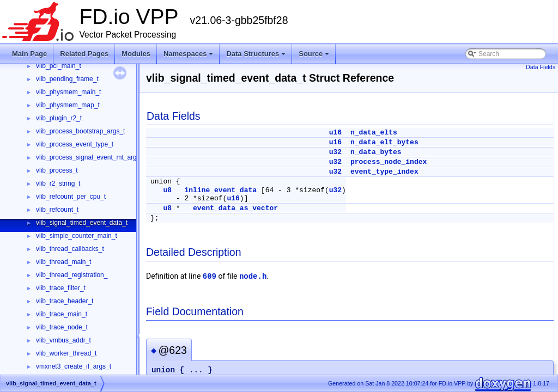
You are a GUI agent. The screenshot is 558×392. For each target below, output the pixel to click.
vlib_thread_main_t (63, 262)
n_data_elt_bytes (384, 142)
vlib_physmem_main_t (68, 92)
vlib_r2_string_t (58, 183)
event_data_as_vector (235, 208)
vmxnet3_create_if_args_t (74, 366)
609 (210, 277)
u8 (167, 190)
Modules (136, 54)
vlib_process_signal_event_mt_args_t (91, 157)
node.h (253, 277)
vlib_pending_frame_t (67, 79)
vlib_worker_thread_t (66, 353)
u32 (335, 152)
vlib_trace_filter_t (61, 288)
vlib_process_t (57, 170)
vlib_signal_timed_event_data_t (82, 223)
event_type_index (384, 172)
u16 (335, 133)
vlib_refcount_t (57, 210)
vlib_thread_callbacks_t (70, 249)
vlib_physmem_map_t (68, 105)
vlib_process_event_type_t (75, 144)
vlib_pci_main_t (59, 66)
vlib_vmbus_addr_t (63, 340)
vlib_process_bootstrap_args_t (80, 131)
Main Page (29, 54)
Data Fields (541, 67)
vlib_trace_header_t (65, 301)
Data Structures (256, 54)
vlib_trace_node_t (62, 327)
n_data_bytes (376, 152)
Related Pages (84, 54)
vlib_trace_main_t (62, 314)
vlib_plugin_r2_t (59, 118)
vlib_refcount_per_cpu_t (71, 197)
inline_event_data (220, 190)
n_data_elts (374, 133)
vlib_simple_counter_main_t (77, 236)
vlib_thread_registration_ (72, 275)
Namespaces (189, 54)
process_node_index (389, 162)
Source (314, 54)
